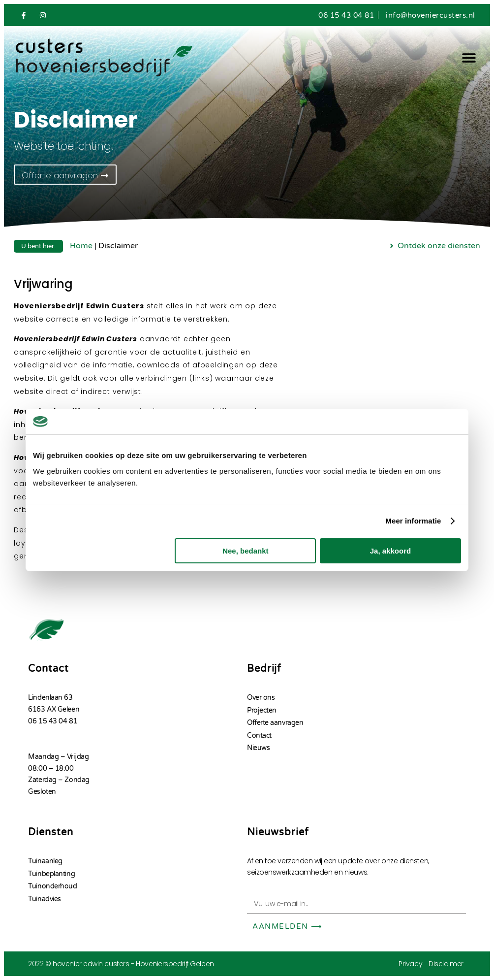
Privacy (410, 964)
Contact (259, 735)
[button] (469, 58)
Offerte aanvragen (275, 723)
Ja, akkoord (390, 551)
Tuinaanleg (45, 861)
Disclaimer (446, 964)
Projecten (262, 710)
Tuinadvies (45, 899)
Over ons (261, 698)
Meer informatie (413, 521)
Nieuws (258, 748)
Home (81, 246)
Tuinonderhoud (52, 886)
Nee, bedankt (245, 551)
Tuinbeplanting (51, 874)
